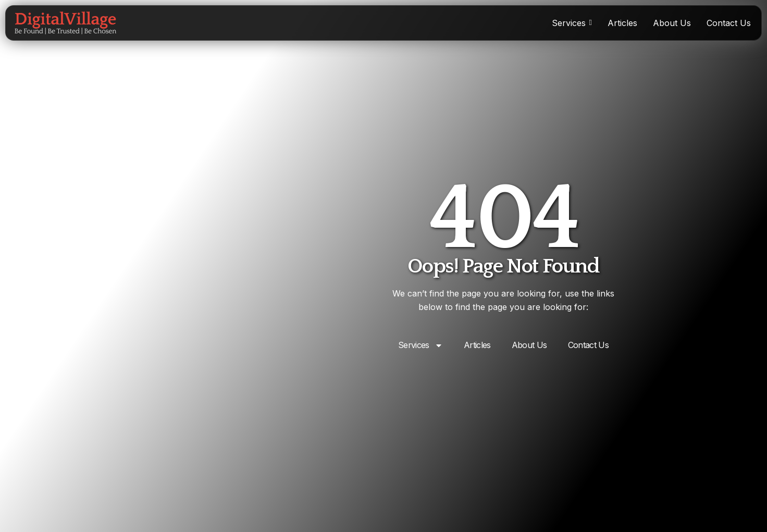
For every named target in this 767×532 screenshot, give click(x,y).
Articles (477, 345)
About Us (529, 345)
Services (420, 345)
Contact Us (589, 345)
